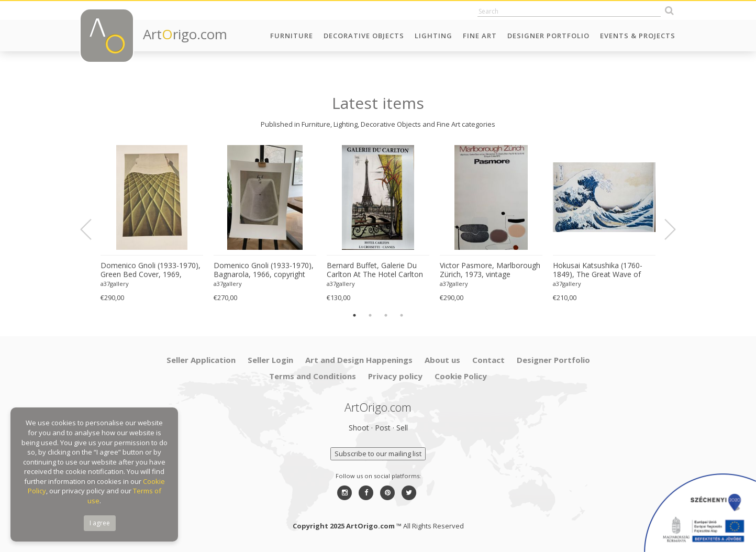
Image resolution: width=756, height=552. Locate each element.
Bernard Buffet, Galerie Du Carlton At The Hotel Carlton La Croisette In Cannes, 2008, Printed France (377, 270)
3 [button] (386, 315)
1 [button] (354, 315)
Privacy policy (395, 376)
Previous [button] (92, 229)
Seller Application (201, 360)
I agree (100, 523)
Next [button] (664, 229)
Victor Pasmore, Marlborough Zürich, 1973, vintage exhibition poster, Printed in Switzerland (490, 270)
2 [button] (370, 315)
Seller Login (270, 360)
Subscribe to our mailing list (378, 454)
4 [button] (402, 315)
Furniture (292, 36)
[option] (152, 224)
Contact (488, 360)
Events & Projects (638, 36)
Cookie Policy (461, 376)
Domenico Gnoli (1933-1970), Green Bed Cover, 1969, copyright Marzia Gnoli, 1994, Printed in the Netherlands (151, 270)
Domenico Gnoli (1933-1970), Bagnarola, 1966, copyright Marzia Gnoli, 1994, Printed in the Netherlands (264, 270)
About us (442, 360)
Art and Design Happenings (359, 360)
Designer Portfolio (548, 36)
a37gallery (115, 284)
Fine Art (480, 36)
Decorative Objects (364, 36)
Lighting (433, 36)
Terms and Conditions (313, 376)
